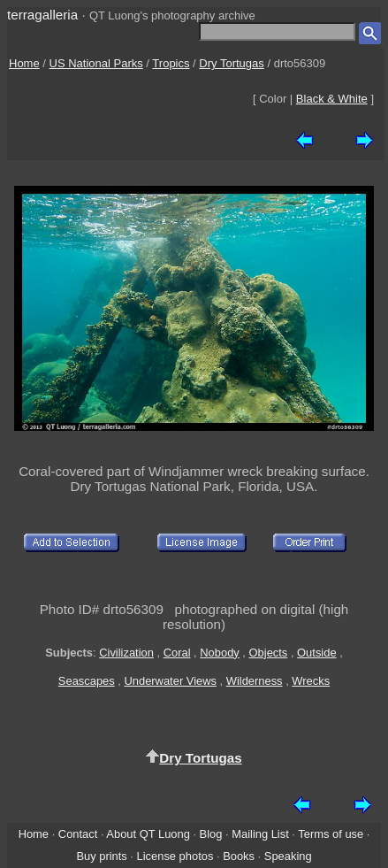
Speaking (288, 856)
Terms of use (331, 834)
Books (239, 856)
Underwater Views (170, 681)
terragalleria (42, 15)
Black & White (332, 99)
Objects (269, 653)
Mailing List (260, 834)
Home (24, 63)
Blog (211, 834)
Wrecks (311, 681)
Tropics (171, 63)
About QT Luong (148, 834)
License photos (175, 856)
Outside (316, 653)
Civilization (126, 653)
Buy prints (101, 856)
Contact (78, 834)
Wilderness (255, 681)
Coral (177, 653)
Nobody (220, 653)
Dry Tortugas (231, 63)
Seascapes (87, 681)
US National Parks (96, 63)
